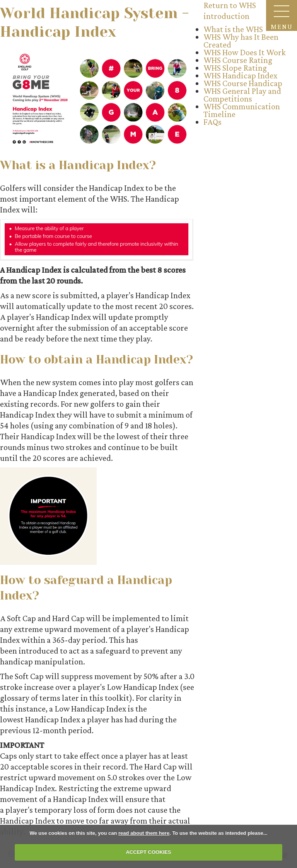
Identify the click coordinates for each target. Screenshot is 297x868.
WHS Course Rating (238, 60)
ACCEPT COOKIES (148, 852)
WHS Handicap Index (240, 76)
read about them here (144, 833)
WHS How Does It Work (245, 52)
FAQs (213, 122)
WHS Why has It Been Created (241, 41)
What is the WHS (233, 29)
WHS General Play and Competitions (242, 95)
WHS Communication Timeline (242, 110)
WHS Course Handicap (243, 83)
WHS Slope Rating (235, 68)
